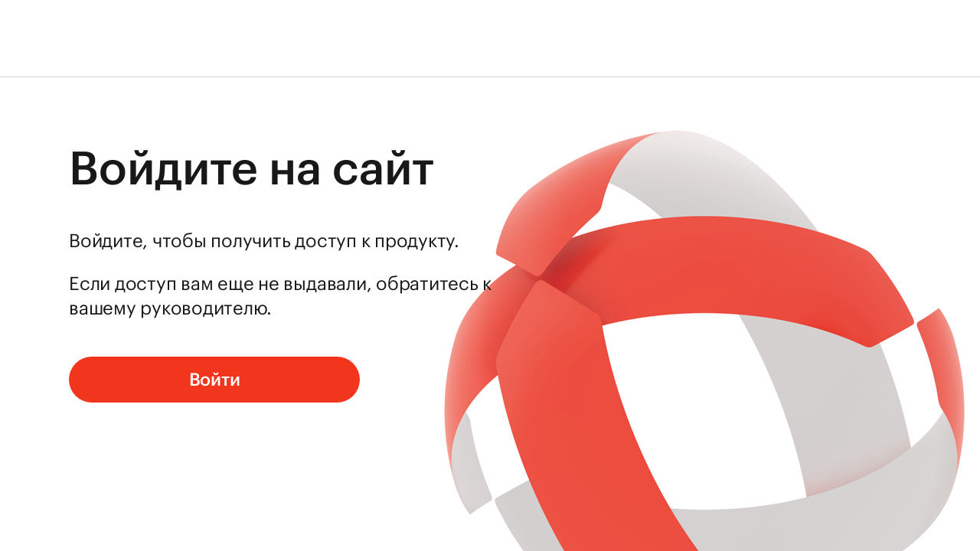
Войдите (106, 240)
